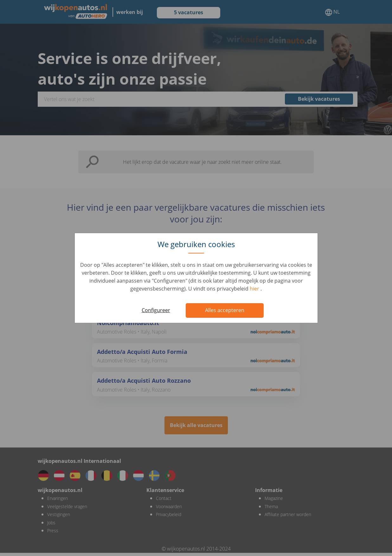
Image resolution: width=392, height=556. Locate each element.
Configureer (156, 310)
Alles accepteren (225, 310)
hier (255, 289)
